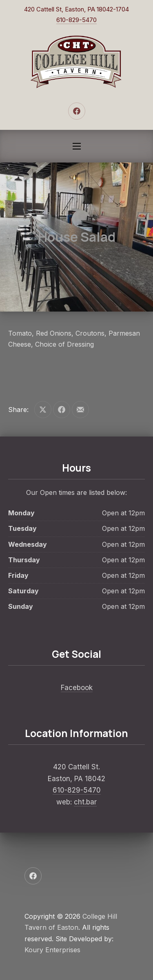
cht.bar (85, 802)
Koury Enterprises (52, 950)
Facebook (77, 688)
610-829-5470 (76, 20)
